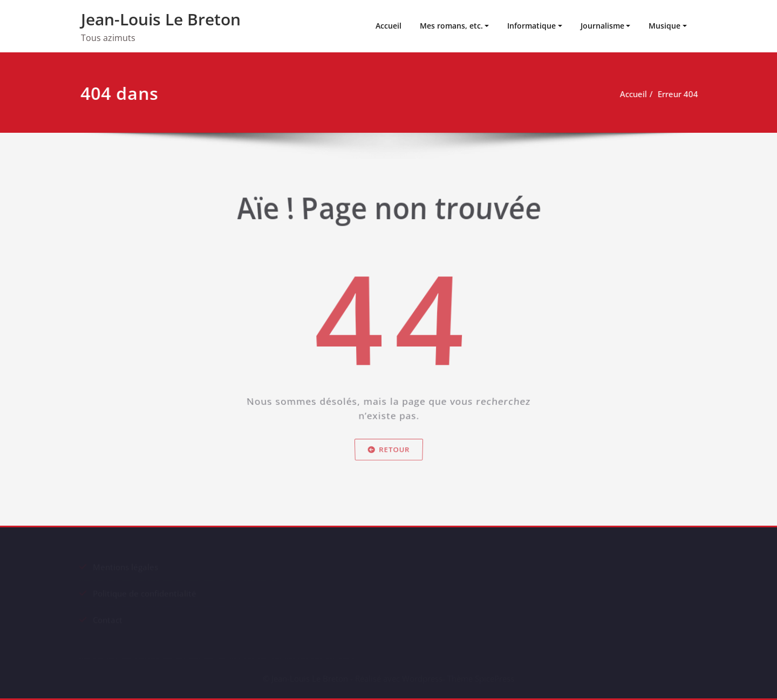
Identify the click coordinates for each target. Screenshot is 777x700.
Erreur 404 (681, 94)
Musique (664, 26)
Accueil (388, 26)
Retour (388, 460)
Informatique (531, 26)
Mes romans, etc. (451, 26)
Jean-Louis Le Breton (161, 19)
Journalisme (602, 26)
